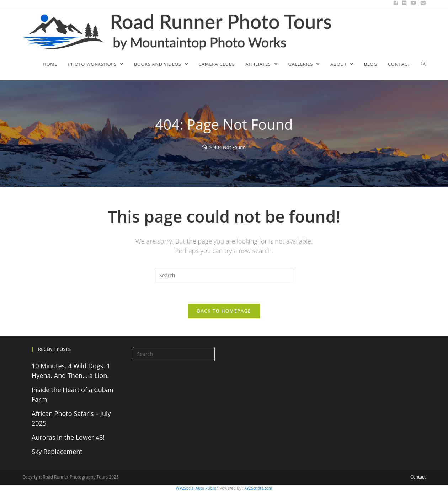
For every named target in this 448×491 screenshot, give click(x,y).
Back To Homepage (224, 311)
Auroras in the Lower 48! (68, 437)
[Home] (205, 147)
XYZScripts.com (258, 488)
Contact (418, 477)
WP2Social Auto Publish (197, 488)
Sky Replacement (57, 452)
